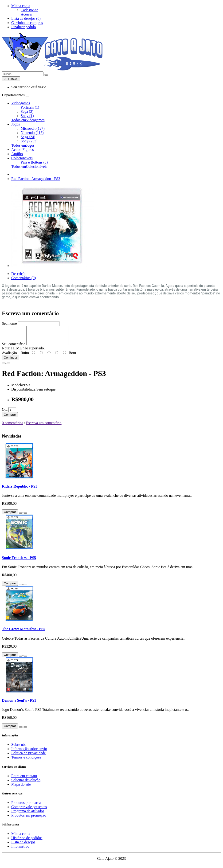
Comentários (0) (23, 278)
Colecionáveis (22, 158)
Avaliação (9, 356)
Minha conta (21, 837)
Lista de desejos (23, 846)
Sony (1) (27, 116)
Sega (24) (28, 137)
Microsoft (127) (33, 128)
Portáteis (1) (30, 107)
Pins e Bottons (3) (34, 162)
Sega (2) (27, 111)
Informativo (20, 850)
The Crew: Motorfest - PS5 (24, 632)
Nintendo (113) (32, 133)
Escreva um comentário (44, 426)
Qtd (5, 413)
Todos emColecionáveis (29, 166)
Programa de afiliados (28, 815)
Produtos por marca (26, 806)
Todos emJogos (23, 145)
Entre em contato (24, 779)
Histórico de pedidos (27, 841)
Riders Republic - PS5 (20, 490)
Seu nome (9, 323)
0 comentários (12, 426)
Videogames (21, 103)
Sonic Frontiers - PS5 (19, 561)
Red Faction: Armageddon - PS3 (36, 179)
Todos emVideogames (28, 120)
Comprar (10, 418)
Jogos (16, 124)
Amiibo (17, 154)
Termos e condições (26, 761)
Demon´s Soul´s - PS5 (19, 704)
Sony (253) (29, 141)
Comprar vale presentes (29, 810)
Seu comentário (14, 347)
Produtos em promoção (29, 819)
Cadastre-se (29, 10)
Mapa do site (21, 788)
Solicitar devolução (26, 784)
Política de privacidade (29, 757)
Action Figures (23, 150)
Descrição (19, 274)
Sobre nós (19, 748)
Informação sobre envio (29, 752)
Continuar (11, 361)
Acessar (27, 14)
